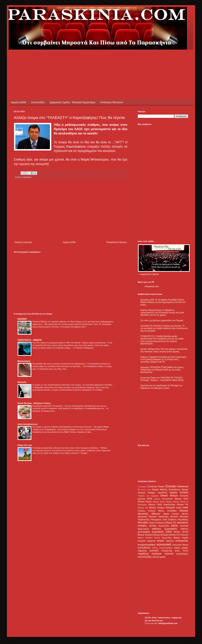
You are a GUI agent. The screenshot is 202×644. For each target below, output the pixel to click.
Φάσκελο (22, 382)
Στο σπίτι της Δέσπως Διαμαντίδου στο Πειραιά (162, 321)
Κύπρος (152, 511)
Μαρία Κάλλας (171, 514)
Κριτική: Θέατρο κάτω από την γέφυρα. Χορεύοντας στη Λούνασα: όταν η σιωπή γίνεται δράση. (164, 350)
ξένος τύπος (182, 551)
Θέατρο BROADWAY (164, 499)
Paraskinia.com (152, 286)
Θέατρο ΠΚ (182, 505)
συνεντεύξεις (145, 557)
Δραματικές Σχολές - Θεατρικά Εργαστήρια (73, 102)
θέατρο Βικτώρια (161, 535)
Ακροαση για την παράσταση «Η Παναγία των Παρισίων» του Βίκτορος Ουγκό (161, 387)
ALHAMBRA (142, 487)
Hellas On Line (25, 445)
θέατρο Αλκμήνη (145, 535)
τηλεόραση (27, 177)
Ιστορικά (170, 507)
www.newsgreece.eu (28, 424)
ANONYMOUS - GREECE (30, 340)
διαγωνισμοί (143, 529)
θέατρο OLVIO (181, 532)
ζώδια (169, 532)
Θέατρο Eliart (181, 499)
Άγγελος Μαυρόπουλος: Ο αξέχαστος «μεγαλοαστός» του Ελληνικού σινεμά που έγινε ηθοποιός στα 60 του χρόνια (162, 313)
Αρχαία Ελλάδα (179, 492)
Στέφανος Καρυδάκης (178, 520)
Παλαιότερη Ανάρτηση (116, 242)
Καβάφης (142, 511)
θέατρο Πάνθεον (145, 538)
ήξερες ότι (171, 523)
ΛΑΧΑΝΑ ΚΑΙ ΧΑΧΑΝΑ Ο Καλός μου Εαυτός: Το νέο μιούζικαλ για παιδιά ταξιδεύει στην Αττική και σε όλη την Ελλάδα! (164, 328)
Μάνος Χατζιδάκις (167, 511)
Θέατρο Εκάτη (159, 502)
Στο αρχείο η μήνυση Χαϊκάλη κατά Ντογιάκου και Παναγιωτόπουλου (62, 427)
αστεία (153, 526)
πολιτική (169, 554)
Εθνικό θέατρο (169, 496)
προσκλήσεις (182, 554)
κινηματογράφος (147, 545)
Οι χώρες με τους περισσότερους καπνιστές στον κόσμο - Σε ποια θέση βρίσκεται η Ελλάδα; (73, 385)
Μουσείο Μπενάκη (179, 517)
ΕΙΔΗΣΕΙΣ (22, 319)
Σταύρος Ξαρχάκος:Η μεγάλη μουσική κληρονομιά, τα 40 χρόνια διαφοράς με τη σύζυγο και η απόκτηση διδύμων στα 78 (163, 359)
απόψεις (142, 526)
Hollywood (182, 486)
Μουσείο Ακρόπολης (159, 517)
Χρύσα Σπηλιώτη (157, 523)
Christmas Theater (156, 487)
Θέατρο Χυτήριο (157, 508)
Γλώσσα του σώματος (148, 496)
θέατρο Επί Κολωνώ (179, 535)
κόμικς (177, 548)
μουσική (154, 551)
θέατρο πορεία (181, 538)
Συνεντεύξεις (38, 102)
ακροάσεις (183, 523)
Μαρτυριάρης (24, 361)
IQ (139, 490)
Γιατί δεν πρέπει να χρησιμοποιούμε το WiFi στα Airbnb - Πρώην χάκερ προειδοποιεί (69, 343)
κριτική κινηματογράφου (162, 548)
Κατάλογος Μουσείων (112, 102)
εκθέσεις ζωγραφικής (165, 529)
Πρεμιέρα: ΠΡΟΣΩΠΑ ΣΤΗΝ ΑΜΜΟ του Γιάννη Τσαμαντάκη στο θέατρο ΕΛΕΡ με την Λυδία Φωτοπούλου (162, 370)
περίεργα (157, 554)
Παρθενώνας (144, 520)
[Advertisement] (77, 57)
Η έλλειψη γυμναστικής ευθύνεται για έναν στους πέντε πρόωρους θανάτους (66, 448)
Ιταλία (179, 508)
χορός (163, 557)
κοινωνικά (164, 544)
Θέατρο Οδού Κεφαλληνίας (162, 505)
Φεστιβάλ (143, 523)
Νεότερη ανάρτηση (23, 242)
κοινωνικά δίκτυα (180, 545)
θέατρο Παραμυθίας (163, 538)
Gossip (171, 486)
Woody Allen (146, 490)
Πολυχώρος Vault (159, 520)
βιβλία (175, 526)
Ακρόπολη (163, 493)
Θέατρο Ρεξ (143, 508)
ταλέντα (156, 557)
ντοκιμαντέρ (167, 551)
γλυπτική (184, 526)
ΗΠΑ (150, 499)
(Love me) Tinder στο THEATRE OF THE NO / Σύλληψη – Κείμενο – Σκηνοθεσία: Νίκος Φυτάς (162, 379)
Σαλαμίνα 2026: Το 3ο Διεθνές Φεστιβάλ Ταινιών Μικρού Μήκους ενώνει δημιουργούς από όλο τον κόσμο (163, 302)
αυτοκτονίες (164, 526)
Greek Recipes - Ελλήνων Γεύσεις (34, 403)
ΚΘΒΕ (185, 508)
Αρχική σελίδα (19, 102)
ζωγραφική (158, 532)
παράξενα (143, 554)
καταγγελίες (182, 541)
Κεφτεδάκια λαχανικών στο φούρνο (48, 406)
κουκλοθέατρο (144, 548)
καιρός (161, 541)
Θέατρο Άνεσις (145, 502)
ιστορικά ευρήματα (147, 541)
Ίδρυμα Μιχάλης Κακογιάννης (166, 490)
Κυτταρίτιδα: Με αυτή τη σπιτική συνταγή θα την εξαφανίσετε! (59, 364)
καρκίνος (170, 541)
